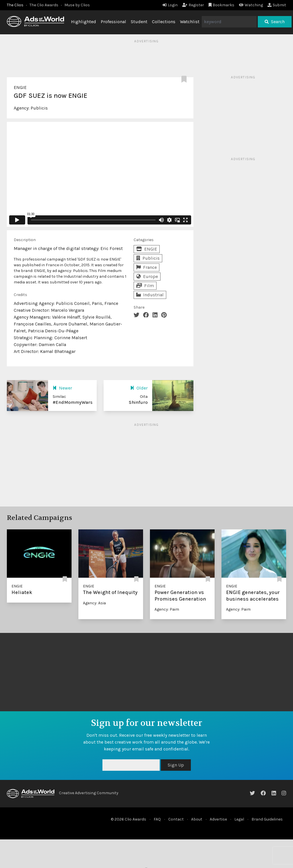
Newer (62, 388)
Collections (164, 22)
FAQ (157, 819)
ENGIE (20, 87)
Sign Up (176, 765)
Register (193, 5)
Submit (277, 5)
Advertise (218, 819)
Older (139, 388)
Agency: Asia (94, 603)
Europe (147, 276)
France (146, 267)
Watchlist (190, 22)
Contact (176, 819)
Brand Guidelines (267, 819)
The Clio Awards (44, 5)
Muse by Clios (77, 5)
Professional (113, 22)
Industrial (150, 295)
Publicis (39, 108)
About (197, 819)
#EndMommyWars (73, 402)
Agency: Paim (167, 609)
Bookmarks (222, 5)
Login (170, 5)
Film (145, 286)
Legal (239, 819)
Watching (251, 5)
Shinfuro (138, 402)
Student (139, 22)
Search (275, 22)
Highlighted (84, 22)
